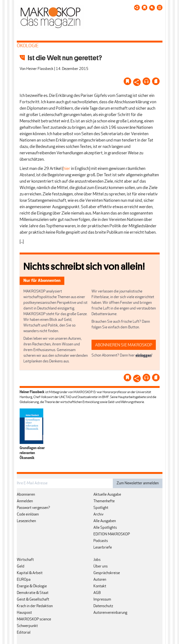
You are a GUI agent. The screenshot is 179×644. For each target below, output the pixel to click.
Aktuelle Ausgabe (107, 495)
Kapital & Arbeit (30, 573)
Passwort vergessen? (33, 508)
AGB (97, 593)
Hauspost (24, 613)
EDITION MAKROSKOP (112, 534)
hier (67, 169)
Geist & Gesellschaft (33, 600)
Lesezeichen (26, 521)
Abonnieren (26, 495)
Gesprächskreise (107, 573)
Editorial (24, 633)
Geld (21, 567)
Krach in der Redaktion (35, 606)
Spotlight (101, 508)
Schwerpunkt (27, 626)
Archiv (98, 515)
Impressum (102, 600)
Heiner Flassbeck (40, 69)
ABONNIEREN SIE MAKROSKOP (124, 345)
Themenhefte (104, 501)
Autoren (100, 580)
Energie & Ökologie (32, 586)
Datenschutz (103, 606)
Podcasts (101, 541)
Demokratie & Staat (33, 593)
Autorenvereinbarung (110, 613)
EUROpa (24, 580)
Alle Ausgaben (105, 521)
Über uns (100, 567)
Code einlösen (28, 515)
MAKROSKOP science (34, 619)
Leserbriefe (103, 548)
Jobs (97, 560)
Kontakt (100, 586)
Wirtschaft (25, 560)
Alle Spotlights (105, 528)
